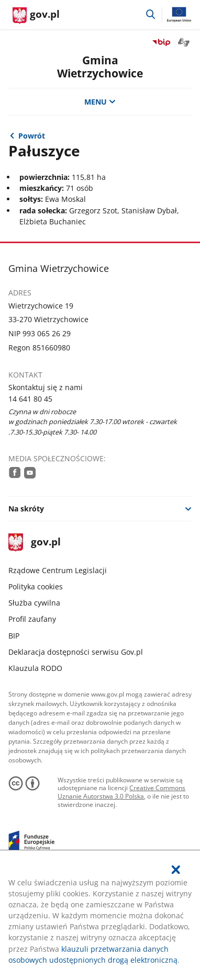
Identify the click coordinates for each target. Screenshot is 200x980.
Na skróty (26, 509)
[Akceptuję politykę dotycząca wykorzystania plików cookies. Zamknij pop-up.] (176, 870)
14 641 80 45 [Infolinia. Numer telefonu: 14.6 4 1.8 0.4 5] (30, 399)
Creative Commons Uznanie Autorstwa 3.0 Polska (121, 792)
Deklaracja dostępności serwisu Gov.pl (76, 652)
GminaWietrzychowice (100, 66)
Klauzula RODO (35, 668)
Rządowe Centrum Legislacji (58, 570)
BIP (14, 636)
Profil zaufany (32, 619)
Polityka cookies (36, 586)
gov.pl (35, 543)
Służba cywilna (34, 603)
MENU (100, 102)
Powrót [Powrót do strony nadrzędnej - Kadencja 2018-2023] (32, 136)
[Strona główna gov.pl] (36, 16)
